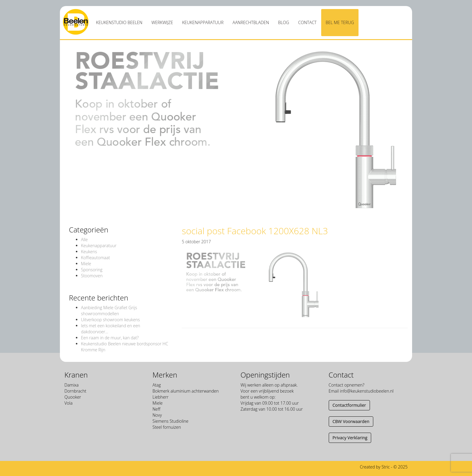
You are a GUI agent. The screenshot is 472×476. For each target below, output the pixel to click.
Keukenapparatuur (203, 22)
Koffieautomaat (95, 258)
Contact (307, 22)
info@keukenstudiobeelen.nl (367, 391)
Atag (157, 385)
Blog (284, 22)
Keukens (89, 252)
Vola (68, 403)
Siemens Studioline (171, 421)
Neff (157, 409)
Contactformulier (349, 405)
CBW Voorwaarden (351, 421)
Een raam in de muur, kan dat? (110, 338)
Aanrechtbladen (251, 22)
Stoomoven (92, 276)
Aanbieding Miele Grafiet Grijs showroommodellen (109, 311)
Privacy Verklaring (350, 438)
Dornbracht (75, 391)
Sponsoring (92, 270)
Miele (86, 264)
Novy (157, 415)
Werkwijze (162, 22)
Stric (386, 467)
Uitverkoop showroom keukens (110, 320)
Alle (84, 240)
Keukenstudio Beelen (119, 22)
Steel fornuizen (167, 427)
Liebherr (161, 397)
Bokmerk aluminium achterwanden (186, 391)
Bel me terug (340, 22)
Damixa (71, 385)
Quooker (73, 397)
